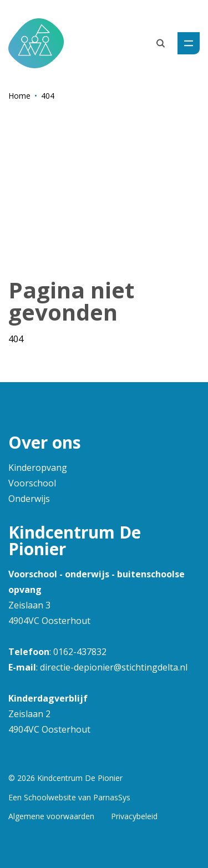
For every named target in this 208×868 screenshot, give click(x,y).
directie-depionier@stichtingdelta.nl (114, 667)
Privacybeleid (134, 816)
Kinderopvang (38, 468)
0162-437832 (80, 652)
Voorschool (32, 483)
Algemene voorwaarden (51, 816)
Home (19, 96)
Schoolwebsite (50, 797)
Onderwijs (29, 499)
